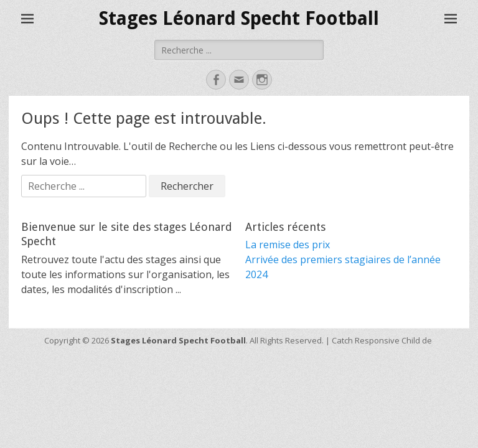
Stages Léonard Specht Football (239, 18)
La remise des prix (288, 245)
